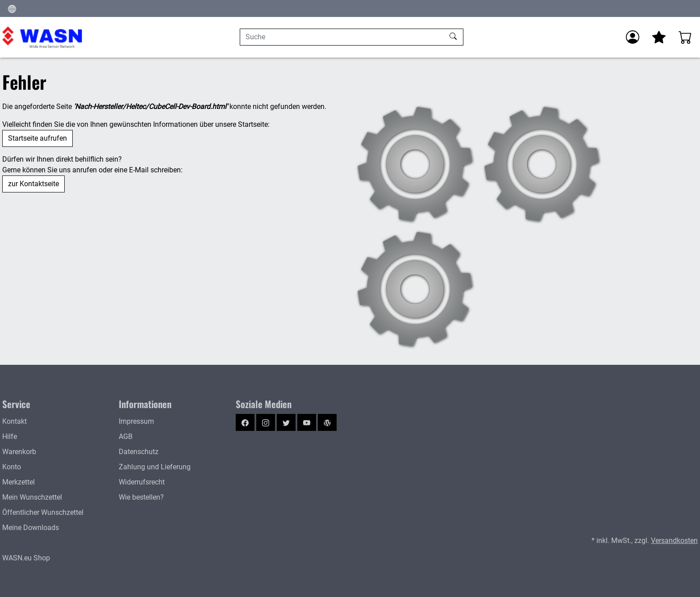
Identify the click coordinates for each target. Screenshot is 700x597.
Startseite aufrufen (37, 138)
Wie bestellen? (141, 497)
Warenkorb (19, 452)
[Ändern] (12, 8)
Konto (12, 467)
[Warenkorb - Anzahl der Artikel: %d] (685, 37)
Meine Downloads (31, 528)
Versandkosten (674, 541)
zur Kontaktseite (33, 184)
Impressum (136, 421)
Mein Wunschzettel (32, 497)
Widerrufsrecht (142, 482)
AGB (126, 436)
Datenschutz (139, 452)
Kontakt (15, 421)
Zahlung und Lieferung (155, 467)
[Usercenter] (633, 37)
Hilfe (10, 436)
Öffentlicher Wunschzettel (43, 512)
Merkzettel (19, 482)
